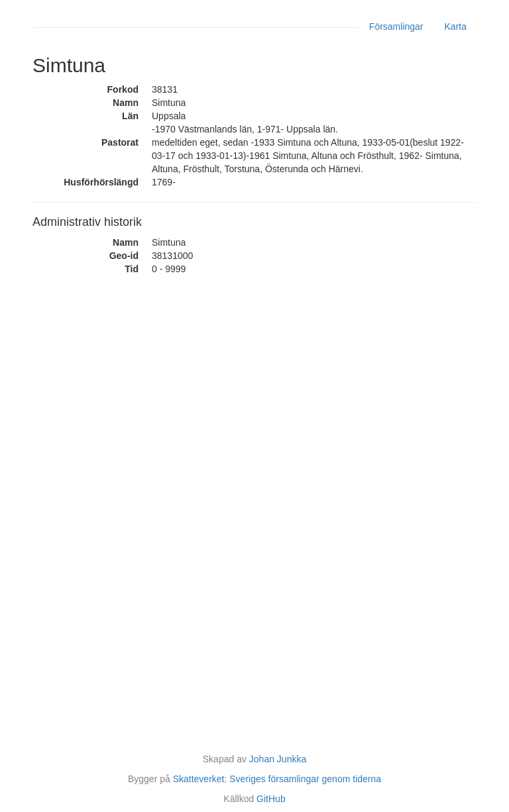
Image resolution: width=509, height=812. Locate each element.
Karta (456, 26)
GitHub (271, 799)
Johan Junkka (278, 759)
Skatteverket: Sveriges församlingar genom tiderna (277, 779)
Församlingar (396, 26)
